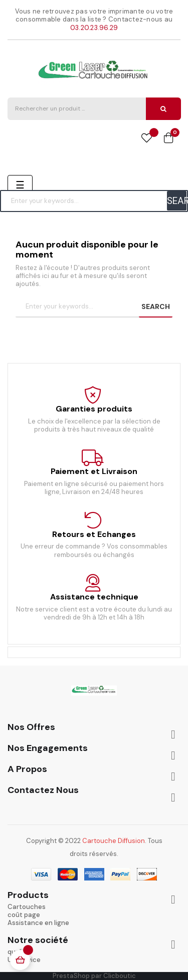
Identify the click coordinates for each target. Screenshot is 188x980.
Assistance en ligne (38, 923)
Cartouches (27, 907)
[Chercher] (94, 201)
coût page (24, 915)
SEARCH (177, 201)
